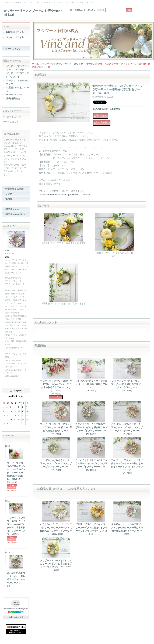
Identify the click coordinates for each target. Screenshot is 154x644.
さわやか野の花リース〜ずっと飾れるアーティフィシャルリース (16, 579)
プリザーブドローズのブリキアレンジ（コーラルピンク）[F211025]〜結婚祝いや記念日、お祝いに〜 (16, 473)
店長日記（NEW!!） (13, 209)
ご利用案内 (77, 10)
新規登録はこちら (15, 32)
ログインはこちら (15, 37)
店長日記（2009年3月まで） (16, 214)
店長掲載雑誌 (13, 99)
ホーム (35, 64)
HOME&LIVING (15, 95)
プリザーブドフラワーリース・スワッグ (62, 64)
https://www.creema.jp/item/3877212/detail (69, 195)
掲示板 (9, 199)
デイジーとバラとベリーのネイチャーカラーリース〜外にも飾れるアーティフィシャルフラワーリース (127, 467)
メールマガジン (13, 49)
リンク (9, 194)
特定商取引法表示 (14, 189)
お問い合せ (91, 10)
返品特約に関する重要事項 (107, 109)
